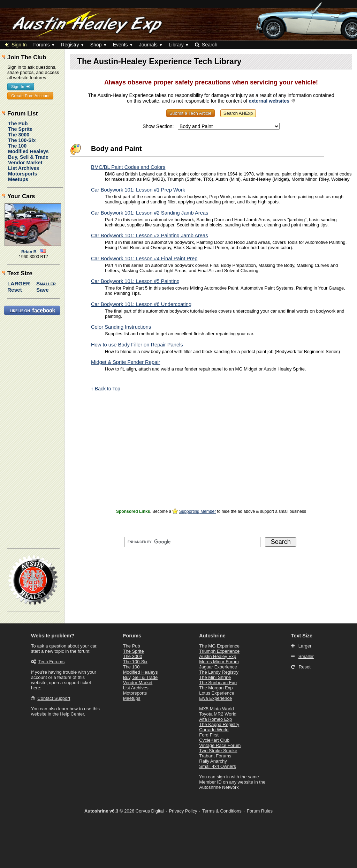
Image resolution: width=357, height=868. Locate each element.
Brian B (29, 252)
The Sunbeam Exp (218, 683)
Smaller (46, 283)
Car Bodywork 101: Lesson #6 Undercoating (141, 304)
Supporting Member (198, 511)
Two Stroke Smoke (218, 751)
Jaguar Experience (218, 667)
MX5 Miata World (216, 709)
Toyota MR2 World (218, 714)
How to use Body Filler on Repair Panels (137, 345)
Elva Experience (215, 698)
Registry (70, 45)
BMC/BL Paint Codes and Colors (128, 167)
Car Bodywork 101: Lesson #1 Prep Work (138, 190)
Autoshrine (212, 636)
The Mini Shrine (215, 677)
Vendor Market (25, 163)
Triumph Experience (219, 651)
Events (120, 45)
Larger (19, 283)
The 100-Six (22, 140)
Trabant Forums (215, 756)
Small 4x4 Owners (217, 766)
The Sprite (20, 129)
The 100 (17, 146)
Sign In (16, 45)
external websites (269, 101)
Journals (148, 45)
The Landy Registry (219, 672)
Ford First (209, 735)
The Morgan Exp (216, 688)
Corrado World (214, 730)
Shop (96, 45)
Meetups (18, 179)
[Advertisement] (211, 458)
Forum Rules (260, 811)
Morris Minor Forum (219, 662)
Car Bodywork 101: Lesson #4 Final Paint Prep (144, 259)
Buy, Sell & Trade (28, 157)
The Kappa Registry (219, 724)
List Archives (24, 168)
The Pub (18, 124)
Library (176, 45)
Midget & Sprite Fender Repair (126, 362)
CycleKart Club (214, 740)
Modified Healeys (28, 151)
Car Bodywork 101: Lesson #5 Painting (135, 281)
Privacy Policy (183, 811)
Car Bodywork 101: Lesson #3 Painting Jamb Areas (150, 235)
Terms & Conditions (222, 811)
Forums (41, 45)
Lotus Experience (217, 693)
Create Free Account (30, 96)
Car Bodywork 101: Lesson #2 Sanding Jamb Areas (150, 213)
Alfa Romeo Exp (215, 719)
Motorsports (22, 174)
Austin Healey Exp (218, 656)
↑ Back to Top (106, 389)
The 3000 (19, 135)
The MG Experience (219, 646)
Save (43, 290)
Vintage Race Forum (220, 745)
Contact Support (54, 698)
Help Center (72, 714)
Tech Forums (51, 662)
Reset (15, 290)
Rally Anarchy (213, 761)
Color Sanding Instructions (121, 327)
